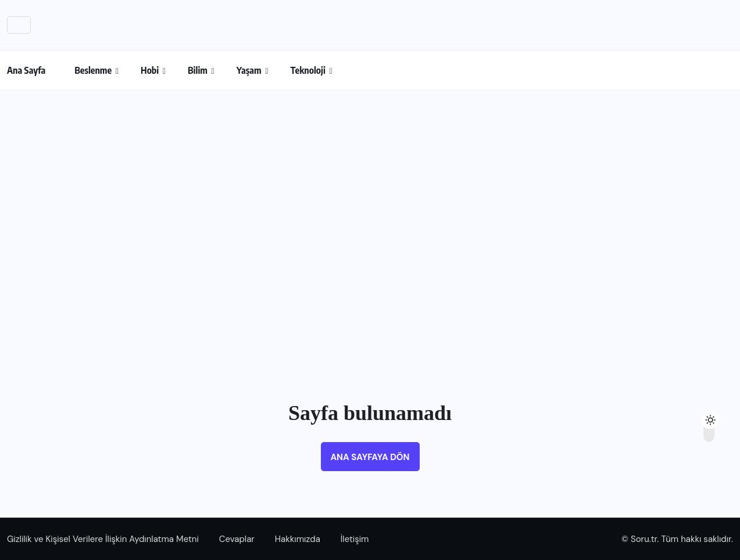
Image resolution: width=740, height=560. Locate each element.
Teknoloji (308, 70)
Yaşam (249, 70)
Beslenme (93, 70)
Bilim (198, 70)
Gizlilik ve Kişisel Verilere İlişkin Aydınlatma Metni (103, 539)
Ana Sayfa (26, 70)
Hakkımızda (298, 539)
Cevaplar (237, 539)
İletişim (355, 539)
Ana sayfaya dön (370, 457)
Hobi (150, 70)
